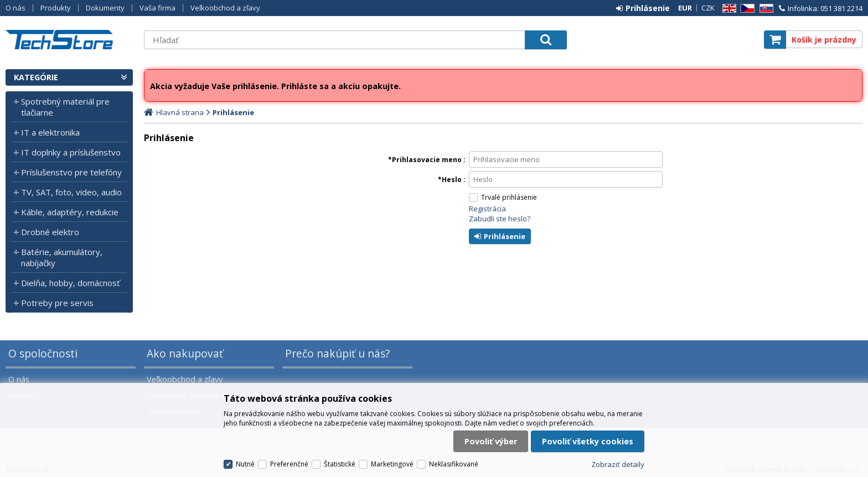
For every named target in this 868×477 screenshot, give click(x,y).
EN (727, 9)
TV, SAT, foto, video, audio (71, 192)
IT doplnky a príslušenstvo (71, 152)
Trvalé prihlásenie (509, 197)
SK (764, 9)
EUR (685, 8)
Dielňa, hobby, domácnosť (70, 283)
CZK (708, 8)
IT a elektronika (50, 132)
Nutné (245, 464)
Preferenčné (289, 464)
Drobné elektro (50, 232)
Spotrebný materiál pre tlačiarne (65, 107)
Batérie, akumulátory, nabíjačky (62, 257)
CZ (746, 9)
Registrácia (487, 209)
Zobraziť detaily (618, 464)
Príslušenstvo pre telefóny (71, 172)
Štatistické (340, 464)
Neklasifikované (454, 464)
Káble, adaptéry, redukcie (70, 212)
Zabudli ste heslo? (500, 219)
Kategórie (36, 77)
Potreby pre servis (57, 303)
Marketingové (392, 464)
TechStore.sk (69, 40)
